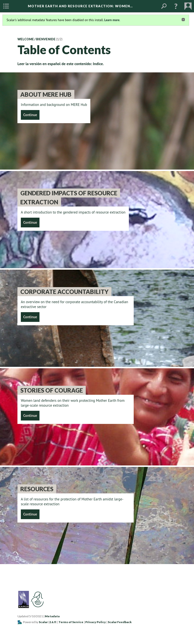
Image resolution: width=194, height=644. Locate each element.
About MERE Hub (46, 94)
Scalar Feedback (120, 622)
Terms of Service (71, 622)
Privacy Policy (96, 622)
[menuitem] (6, 6)
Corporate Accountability (64, 292)
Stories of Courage (52, 390)
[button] (176, 6)
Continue (30, 115)
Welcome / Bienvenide (36, 39)
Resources (37, 489)
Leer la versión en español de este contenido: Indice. (61, 64)
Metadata (52, 616)
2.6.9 (52, 622)
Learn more (112, 20)
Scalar (43, 622)
